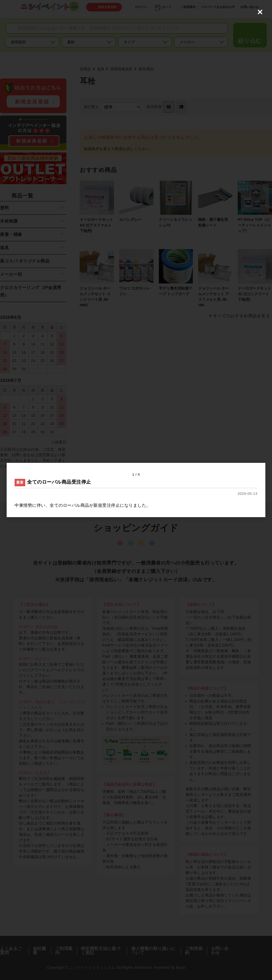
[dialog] (136, 490)
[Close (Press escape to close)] (260, 12)
